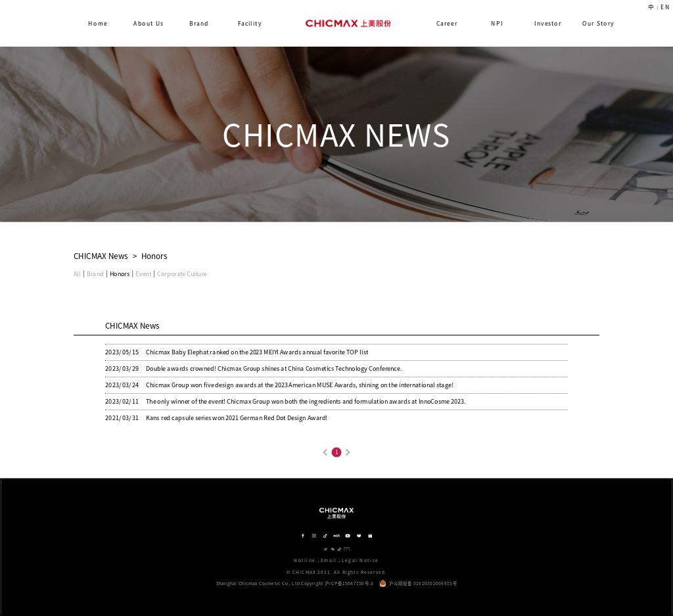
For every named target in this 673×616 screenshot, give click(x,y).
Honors (120, 274)
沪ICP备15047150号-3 (349, 584)
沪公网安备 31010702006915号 (418, 583)
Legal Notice (360, 561)
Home (98, 23)
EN (665, 7)
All (77, 274)
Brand (95, 274)
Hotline (305, 561)
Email (329, 561)
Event (143, 274)
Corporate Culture (182, 274)
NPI (497, 23)
